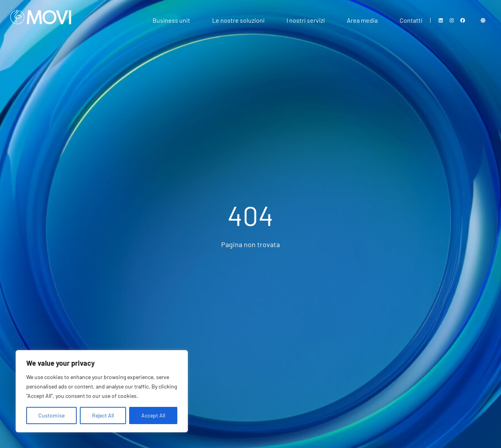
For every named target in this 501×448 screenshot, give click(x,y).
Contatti (411, 20)
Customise (51, 415)
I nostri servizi (306, 20)
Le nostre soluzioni (238, 20)
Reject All (103, 415)
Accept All (153, 415)
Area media (362, 20)
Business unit (171, 20)
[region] (102, 391)
